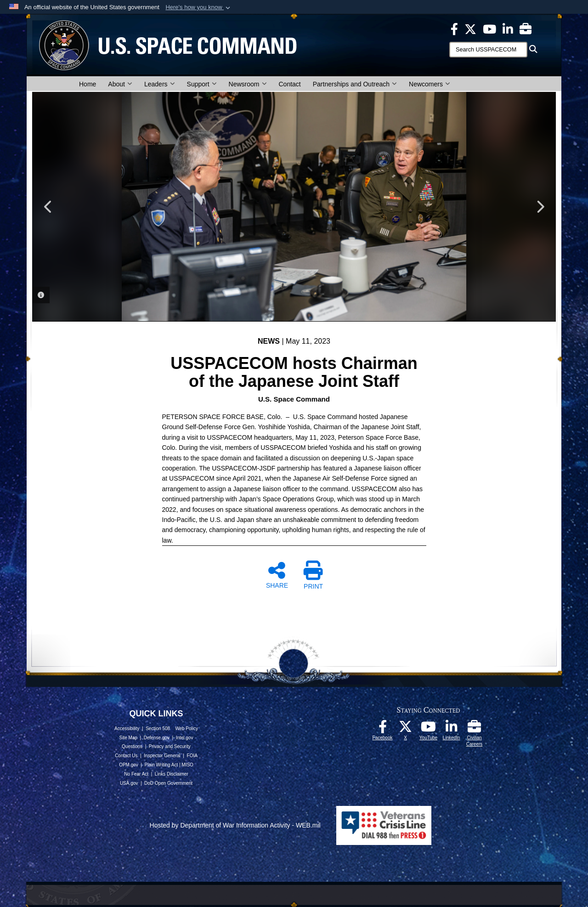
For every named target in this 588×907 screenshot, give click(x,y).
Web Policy (187, 728)
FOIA (192, 756)
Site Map (128, 738)
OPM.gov (129, 765)
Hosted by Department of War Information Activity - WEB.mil (235, 825)
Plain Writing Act (161, 765)
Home (88, 84)
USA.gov (129, 783)
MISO (187, 765)
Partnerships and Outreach (355, 84)
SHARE (277, 575)
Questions (132, 746)
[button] (199, 7)
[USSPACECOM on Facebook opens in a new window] (454, 28)
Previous (48, 207)
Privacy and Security (170, 746)
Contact (290, 84)
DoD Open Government (168, 783)
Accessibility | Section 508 (142, 728)
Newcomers (430, 84)
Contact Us (126, 756)
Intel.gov (185, 738)
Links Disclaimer (172, 774)
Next (540, 207)
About (120, 84)
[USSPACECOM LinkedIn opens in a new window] (508, 28)
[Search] (488, 50)
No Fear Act (136, 774)
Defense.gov (157, 738)
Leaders (160, 84)
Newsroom (248, 84)
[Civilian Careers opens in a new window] (526, 28)
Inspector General (162, 756)
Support (202, 84)
